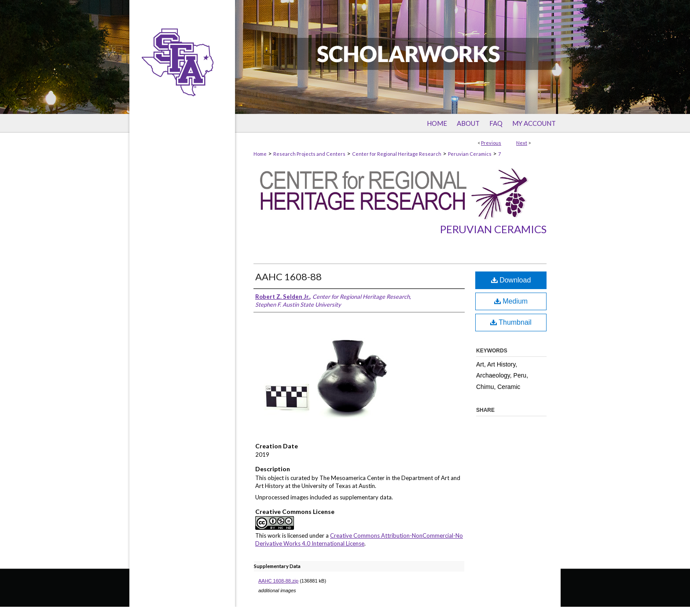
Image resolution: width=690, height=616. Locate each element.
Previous (491, 143)
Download (511, 280)
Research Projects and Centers (309, 154)
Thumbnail (511, 322)
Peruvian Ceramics (470, 154)
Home (260, 154)
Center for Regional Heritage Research (397, 154)
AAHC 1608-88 (288, 277)
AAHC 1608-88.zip (278, 581)
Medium (511, 301)
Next (522, 143)
